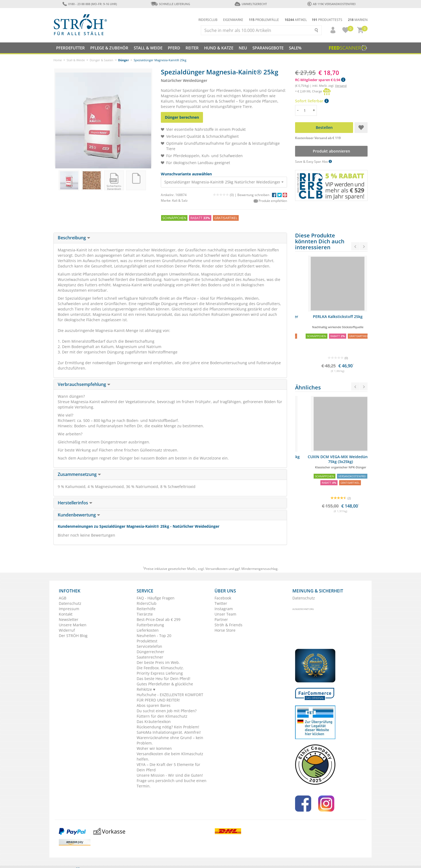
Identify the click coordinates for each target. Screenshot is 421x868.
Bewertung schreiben (253, 195)
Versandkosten (217, 569)
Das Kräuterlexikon (154, 721)
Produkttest (147, 641)
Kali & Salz (180, 200)
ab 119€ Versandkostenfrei (331, 4)
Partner (221, 619)
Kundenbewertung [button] (79, 515)
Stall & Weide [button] (148, 48)
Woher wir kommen (154, 748)
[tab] (170, 238)
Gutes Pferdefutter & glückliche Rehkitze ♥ (165, 687)
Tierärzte (145, 614)
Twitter (221, 603)
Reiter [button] (192, 48)
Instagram (224, 609)
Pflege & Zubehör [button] (109, 48)
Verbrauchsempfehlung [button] (84, 384)
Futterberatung (150, 625)
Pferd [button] (174, 48)
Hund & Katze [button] (219, 48)
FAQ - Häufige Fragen (156, 598)
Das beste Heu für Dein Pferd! (164, 679)
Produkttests (327, 20)
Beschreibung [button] (74, 238)
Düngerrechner (150, 652)
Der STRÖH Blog (73, 636)
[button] (331, 30)
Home (58, 60)
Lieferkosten (148, 630)
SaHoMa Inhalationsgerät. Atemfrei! (169, 732)
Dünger (124, 60)
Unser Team (225, 614)
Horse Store (225, 630)
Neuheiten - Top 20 (154, 636)
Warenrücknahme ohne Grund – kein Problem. (170, 740)
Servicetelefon (149, 646)
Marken (358, 20)
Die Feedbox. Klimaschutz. (160, 668)
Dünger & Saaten (101, 60)
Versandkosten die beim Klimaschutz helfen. (170, 756)
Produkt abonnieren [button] (331, 151)
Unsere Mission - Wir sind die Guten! (170, 775)
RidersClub (147, 603)
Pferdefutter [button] (70, 48)
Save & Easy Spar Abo (313, 162)
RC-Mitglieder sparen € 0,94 (320, 80)
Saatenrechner (150, 657)
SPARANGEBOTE (268, 48)
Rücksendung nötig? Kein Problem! (168, 727)
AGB (63, 598)
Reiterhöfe (146, 609)
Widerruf (67, 630)
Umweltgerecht (251, 4)
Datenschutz (70, 603)
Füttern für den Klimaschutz (162, 716)
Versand (341, 86)
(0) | (225, 195)
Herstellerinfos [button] (75, 503)
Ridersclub (208, 20)
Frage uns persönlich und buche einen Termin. (172, 783)
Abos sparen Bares (154, 705)
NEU (243, 48)
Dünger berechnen (182, 117)
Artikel (296, 20)
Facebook (223, 598)
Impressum (69, 609)
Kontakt (66, 614)
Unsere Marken (73, 625)
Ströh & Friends (228, 625)
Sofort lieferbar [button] (312, 101)
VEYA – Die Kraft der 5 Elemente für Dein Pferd (168, 767)
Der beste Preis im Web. (158, 662)
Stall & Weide (76, 60)
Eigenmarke (233, 20)
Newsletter (69, 619)
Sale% (295, 48)
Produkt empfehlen (270, 201)
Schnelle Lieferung (170, 4)
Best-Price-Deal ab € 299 (159, 619)
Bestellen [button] (324, 127)
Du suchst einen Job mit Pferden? (167, 711)
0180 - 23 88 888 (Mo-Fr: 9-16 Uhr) (90, 4)
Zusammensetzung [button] (79, 474)
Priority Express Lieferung (160, 673)
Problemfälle (264, 20)
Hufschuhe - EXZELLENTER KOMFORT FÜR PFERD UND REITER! (170, 697)
